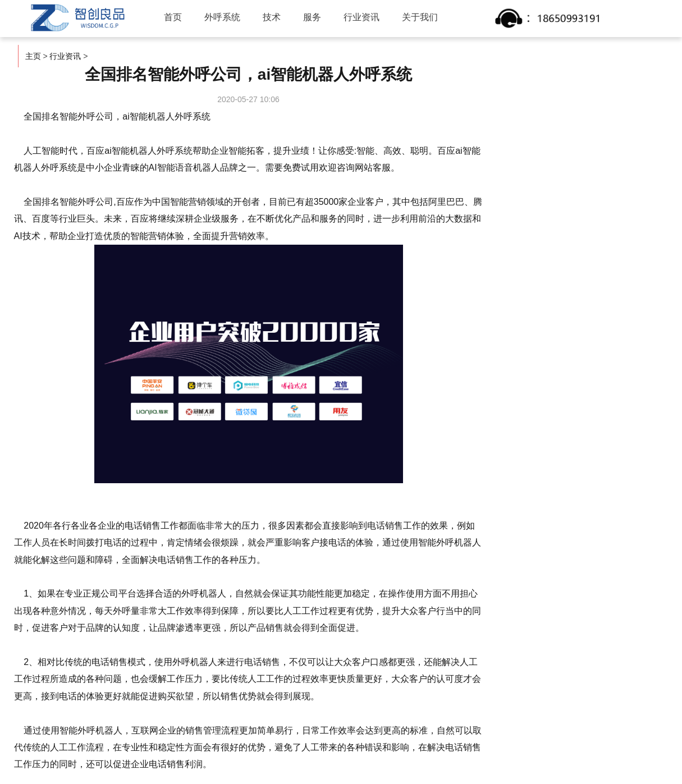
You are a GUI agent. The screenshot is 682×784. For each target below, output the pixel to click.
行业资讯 (361, 17)
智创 (76, 18)
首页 (173, 17)
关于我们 (420, 17)
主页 (33, 56)
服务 (312, 17)
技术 (272, 17)
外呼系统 (222, 17)
